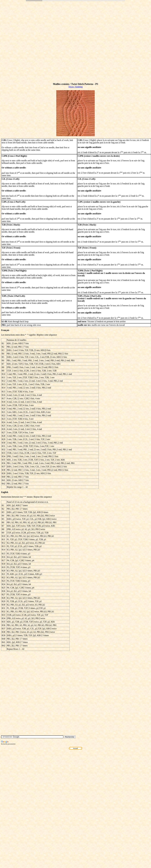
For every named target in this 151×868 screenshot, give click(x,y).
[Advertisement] (26, 46)
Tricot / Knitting (75, 87)
